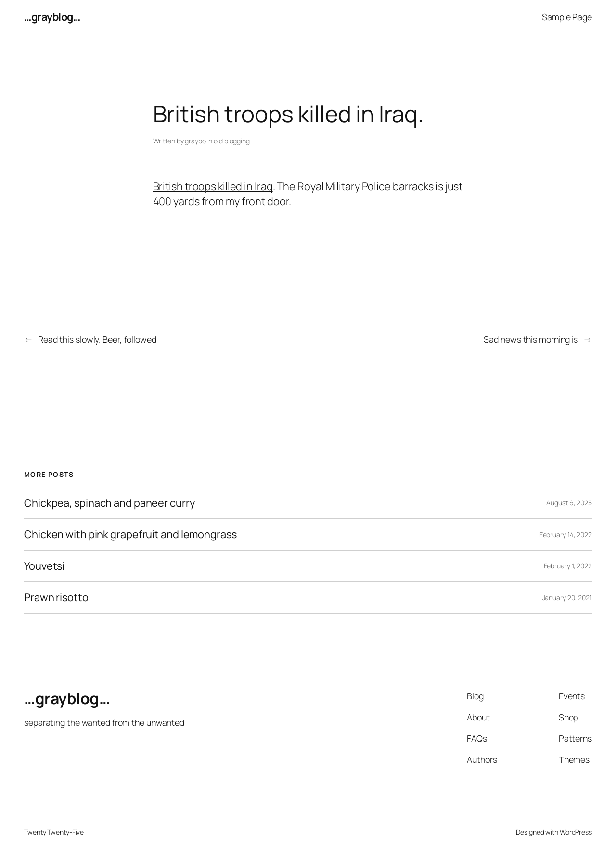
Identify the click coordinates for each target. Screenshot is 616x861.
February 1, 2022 (568, 566)
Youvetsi (44, 566)
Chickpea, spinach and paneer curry (109, 503)
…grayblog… (52, 17)
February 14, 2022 (566, 534)
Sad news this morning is (531, 339)
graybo (195, 141)
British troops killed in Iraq (213, 186)
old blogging (232, 141)
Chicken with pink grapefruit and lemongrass (130, 534)
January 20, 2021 (567, 598)
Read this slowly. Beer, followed (97, 339)
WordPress (576, 832)
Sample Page (567, 17)
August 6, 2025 (569, 503)
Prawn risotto (56, 597)
